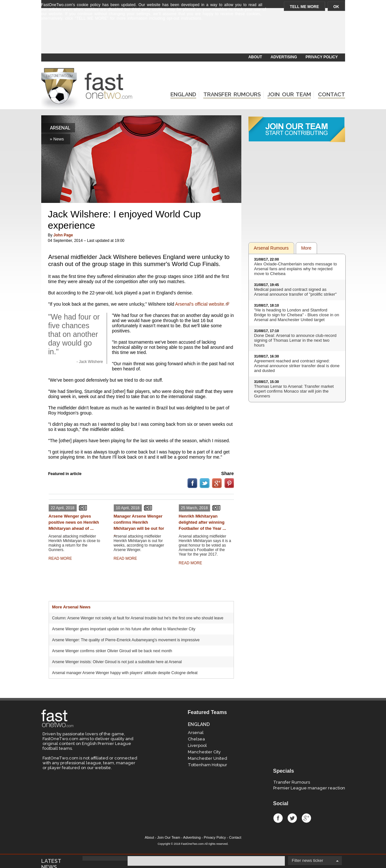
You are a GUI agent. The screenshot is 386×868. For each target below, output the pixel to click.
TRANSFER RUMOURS (232, 94)
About (149, 837)
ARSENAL (60, 128)
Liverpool (197, 745)
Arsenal (196, 733)
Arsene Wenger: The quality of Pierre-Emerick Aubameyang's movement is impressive (126, 640)
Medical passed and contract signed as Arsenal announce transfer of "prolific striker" (295, 292)
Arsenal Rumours (271, 248)
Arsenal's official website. (200, 304)
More (306, 248)
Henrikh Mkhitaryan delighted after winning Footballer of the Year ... (203, 522)
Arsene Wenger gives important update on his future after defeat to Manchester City (124, 629)
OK (336, 7)
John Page (63, 235)
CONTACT (332, 94)
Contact (235, 837)
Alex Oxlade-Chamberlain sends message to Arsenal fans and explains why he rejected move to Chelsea (296, 269)
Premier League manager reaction (309, 788)
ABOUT (255, 57)
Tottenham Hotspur (207, 765)
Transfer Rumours (292, 782)
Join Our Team (169, 837)
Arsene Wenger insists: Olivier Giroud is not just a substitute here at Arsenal (117, 662)
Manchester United (207, 758)
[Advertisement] (193, 38)
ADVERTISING (284, 57)
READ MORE (60, 558)
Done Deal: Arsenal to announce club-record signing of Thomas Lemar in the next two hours (295, 340)
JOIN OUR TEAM (289, 94)
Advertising (192, 837)
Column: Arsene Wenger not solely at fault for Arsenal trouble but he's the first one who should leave (138, 618)
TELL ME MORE (304, 7)
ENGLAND (183, 94)
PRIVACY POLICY (322, 57)
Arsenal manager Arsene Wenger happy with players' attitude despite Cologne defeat (125, 673)
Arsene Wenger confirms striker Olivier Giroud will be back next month (112, 651)
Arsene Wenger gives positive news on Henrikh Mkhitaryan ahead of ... (74, 522)
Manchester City (204, 752)
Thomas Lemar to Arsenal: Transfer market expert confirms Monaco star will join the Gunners (294, 391)
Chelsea (196, 739)
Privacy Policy (215, 837)
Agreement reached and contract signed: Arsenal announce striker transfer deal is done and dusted (297, 366)
